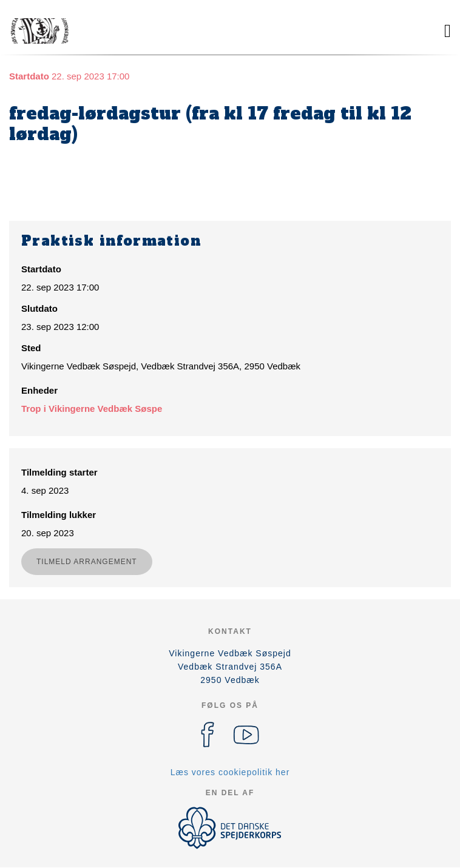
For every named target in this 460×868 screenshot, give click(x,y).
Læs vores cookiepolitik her (230, 772)
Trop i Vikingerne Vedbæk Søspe (92, 409)
